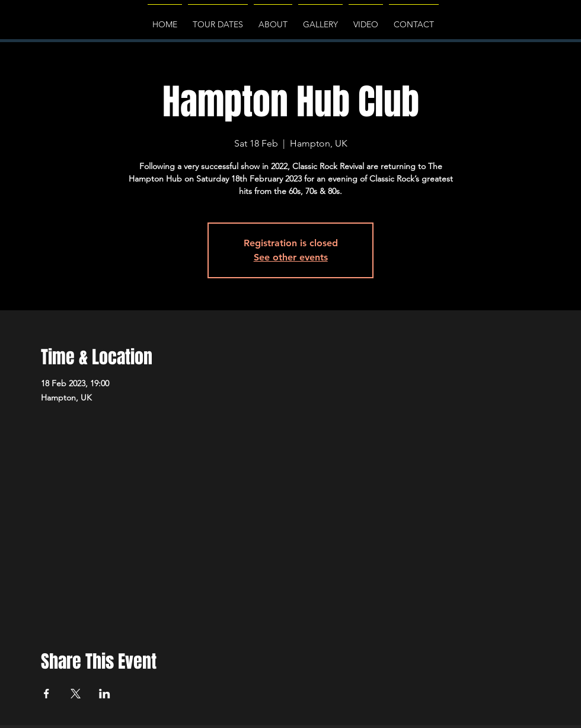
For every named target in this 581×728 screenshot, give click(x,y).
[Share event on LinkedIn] (105, 694)
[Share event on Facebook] (47, 694)
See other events (291, 257)
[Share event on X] (76, 694)
